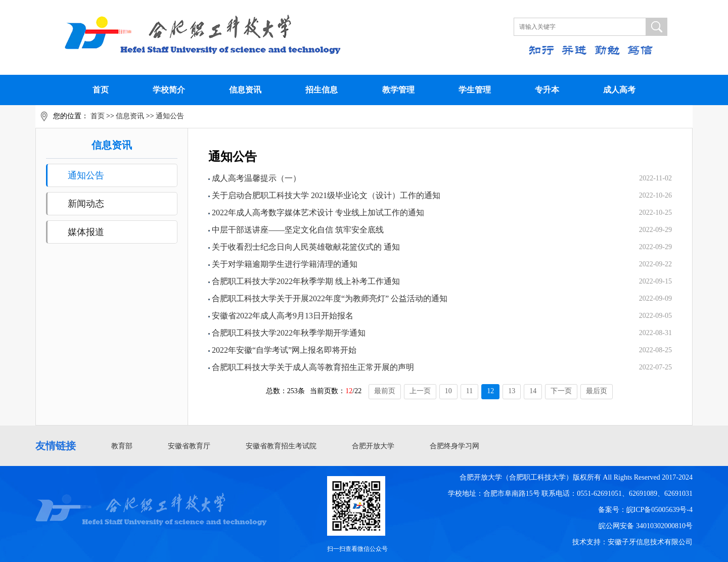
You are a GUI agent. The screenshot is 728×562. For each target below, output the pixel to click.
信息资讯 (245, 90)
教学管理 (398, 90)
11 (469, 391)
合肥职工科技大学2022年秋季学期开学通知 (289, 333)
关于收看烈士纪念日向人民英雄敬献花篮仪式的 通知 (306, 247)
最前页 (385, 391)
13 (512, 391)
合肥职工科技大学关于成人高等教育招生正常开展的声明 (313, 367)
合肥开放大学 (373, 446)
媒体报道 (86, 232)
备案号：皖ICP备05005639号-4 (645, 510)
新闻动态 (86, 204)
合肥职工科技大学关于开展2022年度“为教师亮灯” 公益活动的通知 (330, 298)
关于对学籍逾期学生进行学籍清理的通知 (285, 264)
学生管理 (475, 90)
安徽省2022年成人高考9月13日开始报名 (283, 316)
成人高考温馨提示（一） (256, 178)
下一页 (561, 391)
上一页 (420, 391)
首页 (101, 90)
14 (533, 391)
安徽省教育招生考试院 (281, 446)
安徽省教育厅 (189, 446)
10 (448, 391)
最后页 (597, 391)
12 (490, 391)
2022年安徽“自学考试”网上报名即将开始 (284, 350)
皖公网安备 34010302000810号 (646, 526)
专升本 (547, 90)
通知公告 (170, 116)
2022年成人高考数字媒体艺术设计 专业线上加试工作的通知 (318, 213)
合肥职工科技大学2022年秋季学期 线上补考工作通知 (306, 281)
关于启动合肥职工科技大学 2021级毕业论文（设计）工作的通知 (326, 195)
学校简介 (169, 90)
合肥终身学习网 (454, 446)
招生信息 (322, 90)
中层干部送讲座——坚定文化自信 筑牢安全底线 (298, 230)
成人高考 (619, 90)
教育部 (122, 446)
